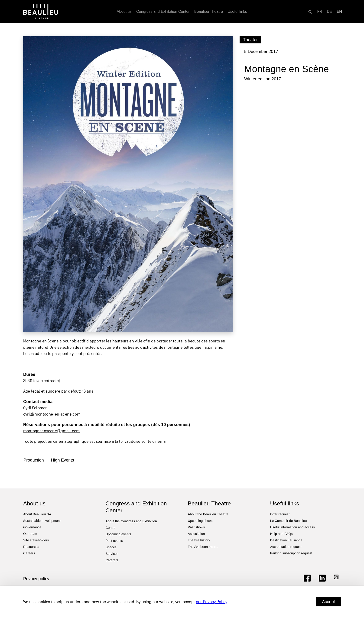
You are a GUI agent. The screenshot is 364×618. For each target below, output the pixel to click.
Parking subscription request (291, 553)
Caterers (112, 560)
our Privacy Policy (211, 602)
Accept (328, 602)
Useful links (237, 11)
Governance (32, 527)
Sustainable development (42, 521)
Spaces (111, 547)
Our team (30, 534)
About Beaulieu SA (37, 514)
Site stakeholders (36, 540)
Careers (29, 553)
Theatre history (199, 540)
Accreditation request (286, 547)
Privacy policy (36, 579)
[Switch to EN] (340, 12)
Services (112, 554)
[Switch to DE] (330, 12)
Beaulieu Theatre (209, 11)
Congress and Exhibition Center (163, 11)
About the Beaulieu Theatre (208, 514)
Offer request (280, 514)
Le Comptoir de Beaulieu (289, 521)
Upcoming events (119, 534)
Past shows (196, 527)
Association (196, 534)
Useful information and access (293, 527)
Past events (114, 541)
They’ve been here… (203, 547)
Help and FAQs (281, 534)
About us (124, 11)
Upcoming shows (200, 521)
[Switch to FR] (320, 12)
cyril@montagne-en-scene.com (52, 414)
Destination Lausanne (286, 540)
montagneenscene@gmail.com (52, 431)
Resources (31, 547)
